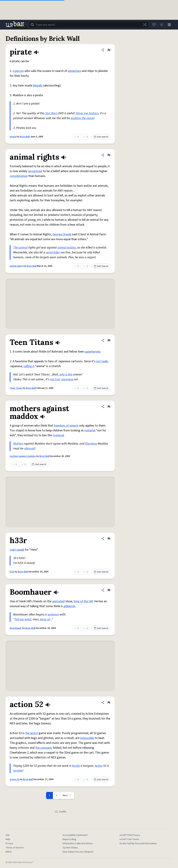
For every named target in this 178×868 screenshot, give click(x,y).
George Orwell (62, 234)
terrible (18, 771)
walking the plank (82, 118)
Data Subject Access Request (78, 852)
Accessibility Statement (75, 835)
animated (58, 601)
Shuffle (60, 812)
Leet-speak (17, 550)
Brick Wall (25, 137)
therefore (91, 444)
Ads (8, 835)
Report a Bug (69, 839)
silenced (29, 449)
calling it (29, 366)
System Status (70, 848)
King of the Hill (83, 601)
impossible (87, 738)
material (90, 430)
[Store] (154, 25)
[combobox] (89, 25)
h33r (12, 572)
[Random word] (145, 25)
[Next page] (67, 795)
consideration (19, 176)
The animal (20, 248)
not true (55, 379)
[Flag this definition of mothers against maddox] (109, 407)
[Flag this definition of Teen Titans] (109, 340)
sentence (53, 615)
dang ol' (45, 619)
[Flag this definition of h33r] (109, 539)
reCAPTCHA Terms (129, 839)
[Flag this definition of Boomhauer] (109, 590)
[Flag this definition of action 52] (109, 702)
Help (8, 839)
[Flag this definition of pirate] (109, 50)
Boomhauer (16, 628)
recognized (35, 171)
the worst (32, 733)
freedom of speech (66, 426)
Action (99, 766)
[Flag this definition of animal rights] (109, 155)
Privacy (9, 844)
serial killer (53, 252)
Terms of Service (15, 848)
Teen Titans (16, 388)
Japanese (67, 379)
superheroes (92, 352)
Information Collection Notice (78, 844)
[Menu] (169, 25)
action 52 (15, 779)
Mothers (18, 444)
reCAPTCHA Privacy (130, 835)
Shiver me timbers (87, 113)
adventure (74, 71)
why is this (66, 375)
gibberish (69, 606)
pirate (13, 137)
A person (18, 71)
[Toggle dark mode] (162, 25)
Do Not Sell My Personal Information (138, 844)
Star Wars (51, 113)
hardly (76, 766)
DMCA (9, 852)
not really (102, 361)
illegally (38, 86)
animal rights (16, 266)
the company (44, 748)
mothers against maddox (23, 456)
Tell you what (23, 619)
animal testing (67, 248)
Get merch (101, 137)
